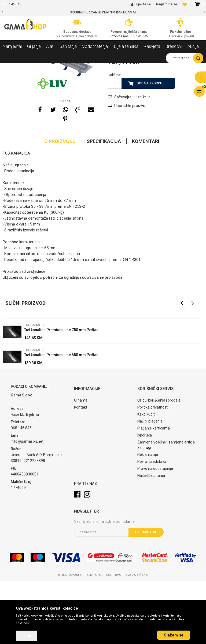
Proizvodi (32, 67)
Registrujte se (167, 4)
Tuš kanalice (85, 67)
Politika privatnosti (153, 470)
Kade (67, 67)
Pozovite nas (119, 36)
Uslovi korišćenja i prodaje (159, 463)
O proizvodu (60, 204)
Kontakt (81, 470)
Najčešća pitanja (151, 539)
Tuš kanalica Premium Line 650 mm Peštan (61, 418)
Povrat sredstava (152, 525)
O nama (81, 463)
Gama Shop (11, 67)
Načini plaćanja (150, 484)
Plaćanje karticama (154, 491)
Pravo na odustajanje (155, 532)
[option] (103, 12)
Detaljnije (27, 636)
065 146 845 (139, 36)
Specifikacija (104, 204)
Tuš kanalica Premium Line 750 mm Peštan (61, 393)
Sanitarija (51, 67)
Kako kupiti (146, 477)
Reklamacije (148, 518)
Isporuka (145, 498)
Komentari (146, 204)
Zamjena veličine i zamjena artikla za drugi (166, 508)
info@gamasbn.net (27, 505)
